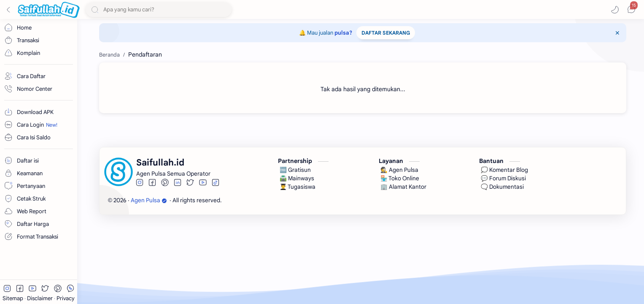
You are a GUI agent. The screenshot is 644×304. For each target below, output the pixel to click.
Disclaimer (40, 298)
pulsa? (343, 33)
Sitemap (13, 298)
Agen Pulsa (149, 200)
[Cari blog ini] (159, 9)
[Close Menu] (617, 33)
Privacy (66, 298)
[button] (615, 10)
